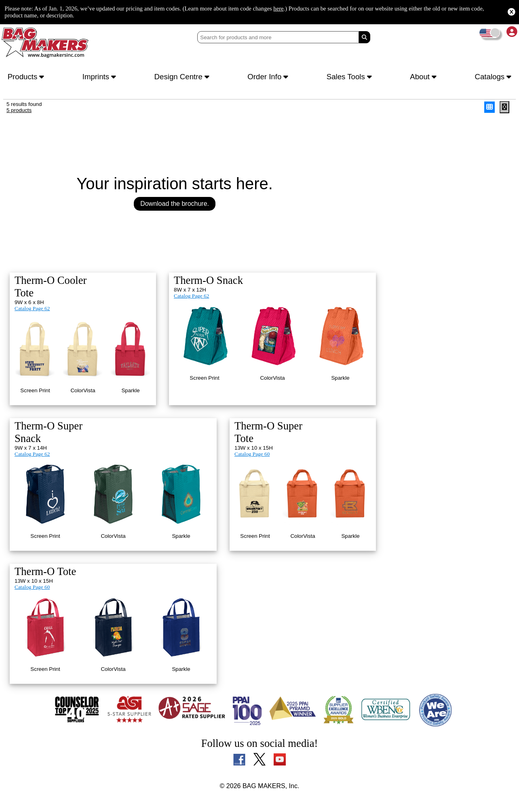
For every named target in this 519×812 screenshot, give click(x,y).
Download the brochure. (175, 207)
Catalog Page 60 (253, 439)
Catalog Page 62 (34, 302)
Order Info (270, 77)
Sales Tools (351, 77)
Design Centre (183, 77)
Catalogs (492, 77)
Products (27, 77)
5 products (20, 113)
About (424, 77)
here (340, 8)
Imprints (101, 77)
